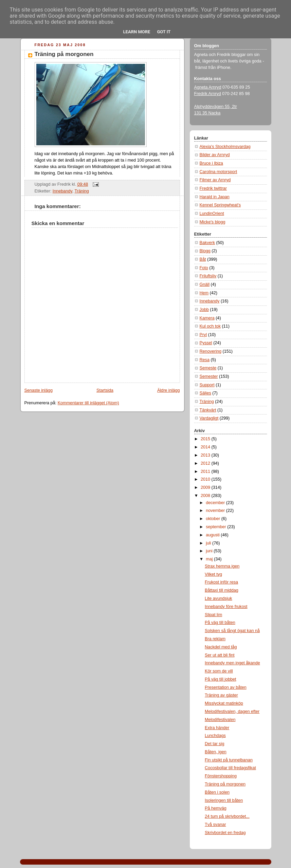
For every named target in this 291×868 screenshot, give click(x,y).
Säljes (205, 393)
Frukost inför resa (221, 582)
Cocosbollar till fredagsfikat (230, 768)
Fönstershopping (221, 776)
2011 (206, 472)
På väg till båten (220, 623)
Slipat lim (213, 615)
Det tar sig (214, 744)
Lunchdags (215, 736)
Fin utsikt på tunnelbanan (229, 760)
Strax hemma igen (222, 566)
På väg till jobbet (221, 679)
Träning (82, 191)
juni (210, 551)
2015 (206, 439)
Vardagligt (209, 418)
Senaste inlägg (39, 390)
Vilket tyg (213, 574)
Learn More (137, 32)
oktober (214, 519)
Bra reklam (215, 639)
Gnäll (205, 284)
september (216, 527)
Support (207, 385)
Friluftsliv (208, 276)
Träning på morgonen (64, 54)
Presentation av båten (226, 687)
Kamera (207, 318)
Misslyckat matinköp (224, 703)
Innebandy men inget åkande (232, 663)
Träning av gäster (221, 695)
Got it (164, 32)
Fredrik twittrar (213, 188)
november (216, 511)
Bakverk (207, 243)
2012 (206, 463)
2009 (206, 487)
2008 (206, 496)
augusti (213, 535)
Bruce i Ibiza (211, 163)
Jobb (204, 310)
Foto (204, 268)
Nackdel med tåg (221, 647)
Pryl (203, 335)
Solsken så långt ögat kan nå (232, 631)
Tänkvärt (208, 410)
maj (210, 559)
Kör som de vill (219, 671)
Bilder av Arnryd (215, 155)
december (216, 503)
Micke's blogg (213, 222)
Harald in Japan (215, 197)
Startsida (105, 390)
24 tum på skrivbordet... (227, 816)
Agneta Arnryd (208, 87)
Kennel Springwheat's (220, 205)
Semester (209, 376)
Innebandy (62, 191)
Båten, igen (216, 752)
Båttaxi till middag (222, 590)
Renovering (211, 351)
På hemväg (216, 808)
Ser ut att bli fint (220, 655)
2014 (206, 447)
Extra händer (217, 728)
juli (209, 543)
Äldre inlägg (169, 390)
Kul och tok (210, 326)
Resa (205, 360)
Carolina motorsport (219, 172)
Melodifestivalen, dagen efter (232, 712)
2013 (206, 455)
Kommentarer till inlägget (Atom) (88, 403)
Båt (203, 259)
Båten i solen (217, 792)
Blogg (205, 251)
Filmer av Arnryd (215, 180)
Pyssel (206, 343)
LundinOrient (212, 214)
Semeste (208, 368)
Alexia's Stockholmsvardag (225, 147)
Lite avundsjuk (219, 598)
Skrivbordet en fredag (225, 833)
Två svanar (215, 825)
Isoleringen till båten (224, 800)
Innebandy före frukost (226, 607)
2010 (206, 479)
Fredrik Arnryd (208, 94)
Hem (204, 293)
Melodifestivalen (220, 720)
